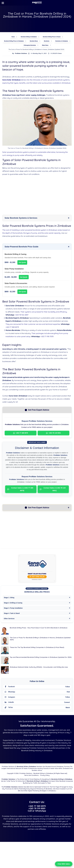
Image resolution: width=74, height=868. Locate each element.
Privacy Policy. (45, 793)
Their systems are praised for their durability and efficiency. (44, 313)
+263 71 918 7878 (47, 337)
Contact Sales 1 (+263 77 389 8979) (20, 490)
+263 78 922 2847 (22, 316)
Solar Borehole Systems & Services (21, 219)
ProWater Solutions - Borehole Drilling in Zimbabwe (36, 791)
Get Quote (22, 263)
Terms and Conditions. (32, 793)
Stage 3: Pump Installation (13, 609)
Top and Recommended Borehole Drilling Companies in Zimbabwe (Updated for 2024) (41, 658)
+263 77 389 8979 (12, 328)
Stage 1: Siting (9, 598)
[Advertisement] (37, 193)
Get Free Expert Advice (37, 508)
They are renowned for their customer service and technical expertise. (33, 325)
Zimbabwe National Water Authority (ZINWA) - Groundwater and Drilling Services (39, 668)
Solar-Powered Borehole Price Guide (21, 247)
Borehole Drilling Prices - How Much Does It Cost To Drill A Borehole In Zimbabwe (39, 629)
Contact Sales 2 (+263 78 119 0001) (53, 490)
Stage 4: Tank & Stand (12, 614)
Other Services (9, 619)
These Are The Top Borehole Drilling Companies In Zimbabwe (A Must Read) (37, 648)
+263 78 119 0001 (53, 434)
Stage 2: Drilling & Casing (13, 604)
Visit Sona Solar (37, 578)
